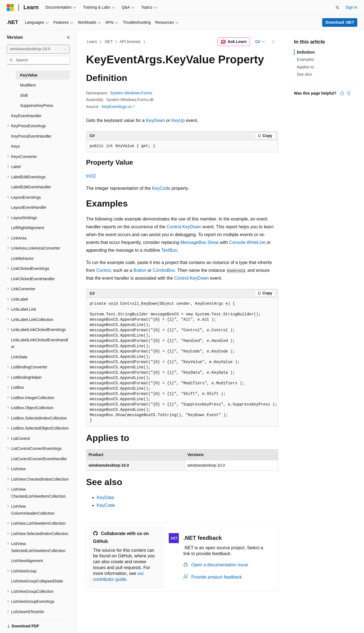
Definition (306, 52)
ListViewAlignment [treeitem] (27, 561)
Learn (92, 42)
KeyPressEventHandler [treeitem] (31, 136)
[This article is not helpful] (349, 93)
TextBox (169, 250)
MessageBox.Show (200, 242)
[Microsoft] (10, 8)
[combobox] (38, 49)
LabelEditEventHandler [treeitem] (31, 187)
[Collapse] (68, 37)
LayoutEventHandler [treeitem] (29, 207)
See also (304, 74)
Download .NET (340, 22)
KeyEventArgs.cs (117, 107)
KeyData (105, 497)
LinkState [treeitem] (19, 357)
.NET (108, 42)
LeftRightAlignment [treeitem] (28, 228)
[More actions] (273, 42)
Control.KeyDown (184, 227)
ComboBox (164, 270)
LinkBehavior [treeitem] (22, 258)
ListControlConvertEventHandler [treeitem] (39, 459)
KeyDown (155, 120)
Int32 (91, 176)
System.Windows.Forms (131, 93)
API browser (130, 42)
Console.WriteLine (247, 242)
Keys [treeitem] (15, 146)
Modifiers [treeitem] (28, 85)
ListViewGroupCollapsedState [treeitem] (37, 581)
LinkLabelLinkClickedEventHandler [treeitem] (40, 343)
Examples (305, 59)
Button (140, 270)
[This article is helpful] (342, 93)
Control (103, 270)
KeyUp (178, 120)
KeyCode (161, 188)
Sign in (351, 7)
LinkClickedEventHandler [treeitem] (33, 279)
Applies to (305, 67)
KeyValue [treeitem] (29, 75)
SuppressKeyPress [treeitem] (37, 106)
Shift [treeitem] (24, 95)
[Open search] (338, 8)
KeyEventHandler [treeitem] (26, 116)
